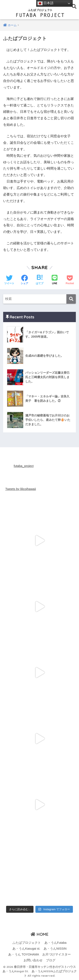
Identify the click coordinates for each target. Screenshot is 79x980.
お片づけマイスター (57, 954)
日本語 (46, 3)
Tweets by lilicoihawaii (21, 489)
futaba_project (24, 466)
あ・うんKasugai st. (26, 949)
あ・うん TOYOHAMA (24, 954)
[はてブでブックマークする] (40, 280)
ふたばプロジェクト (27, 943)
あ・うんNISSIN (55, 949)
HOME (39, 934)
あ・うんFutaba (56, 943)
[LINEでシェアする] (55, 280)
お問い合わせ (33, 960)
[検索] (71, 299)
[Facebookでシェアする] (24, 280)
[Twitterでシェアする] (9, 280)
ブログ (51, 960)
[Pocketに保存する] (70, 280)
